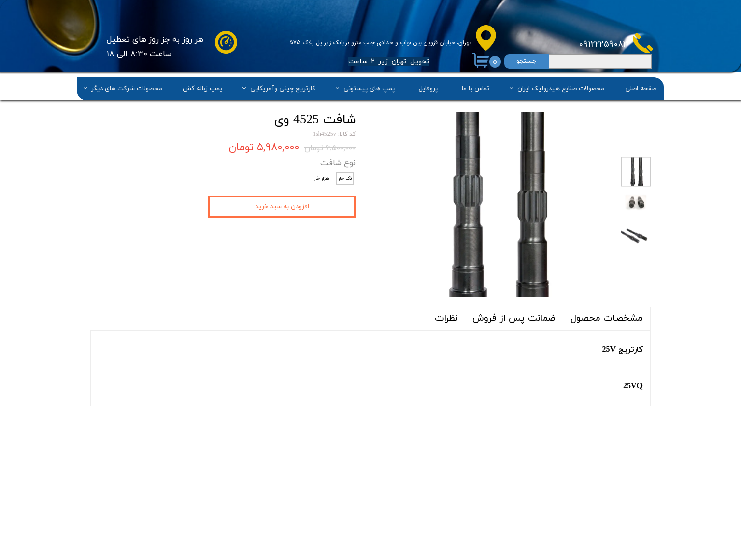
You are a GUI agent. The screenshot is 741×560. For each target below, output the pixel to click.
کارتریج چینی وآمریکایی (283, 88)
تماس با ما (476, 88)
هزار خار (322, 179)
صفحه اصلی (641, 88)
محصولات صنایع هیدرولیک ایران (561, 88)
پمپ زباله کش (202, 88)
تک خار (345, 179)
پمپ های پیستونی (369, 88)
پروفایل (428, 88)
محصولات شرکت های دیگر (127, 88)
